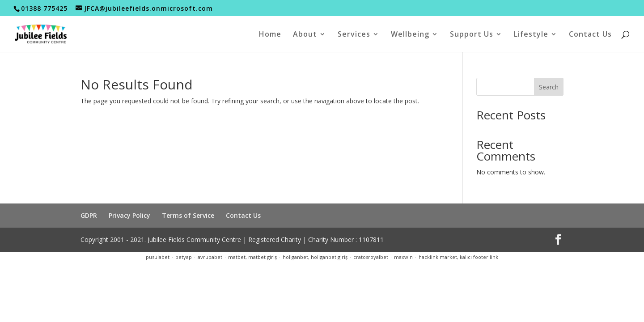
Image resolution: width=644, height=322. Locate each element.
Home (270, 35)
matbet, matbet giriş (252, 257)
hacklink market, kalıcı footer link (458, 257)
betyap (184, 257)
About (305, 35)
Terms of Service (188, 215)
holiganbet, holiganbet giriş (315, 257)
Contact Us (590, 35)
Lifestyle (531, 35)
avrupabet (210, 257)
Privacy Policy (129, 215)
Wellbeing (410, 35)
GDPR (89, 215)
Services (354, 35)
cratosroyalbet (371, 257)
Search (549, 87)
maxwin (403, 257)
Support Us (472, 35)
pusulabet (158, 257)
